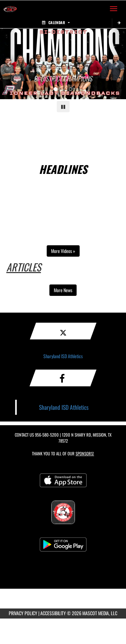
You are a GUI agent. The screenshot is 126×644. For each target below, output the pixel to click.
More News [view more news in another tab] (63, 290)
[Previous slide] (9, 64)
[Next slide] (117, 64)
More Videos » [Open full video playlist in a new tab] (63, 251)
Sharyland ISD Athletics (63, 356)
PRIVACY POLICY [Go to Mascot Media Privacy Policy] (23, 613)
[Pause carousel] (63, 107)
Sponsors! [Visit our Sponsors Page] (85, 454)
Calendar (56, 22)
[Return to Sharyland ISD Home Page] (10, 9)
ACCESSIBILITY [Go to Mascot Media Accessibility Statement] (53, 613)
